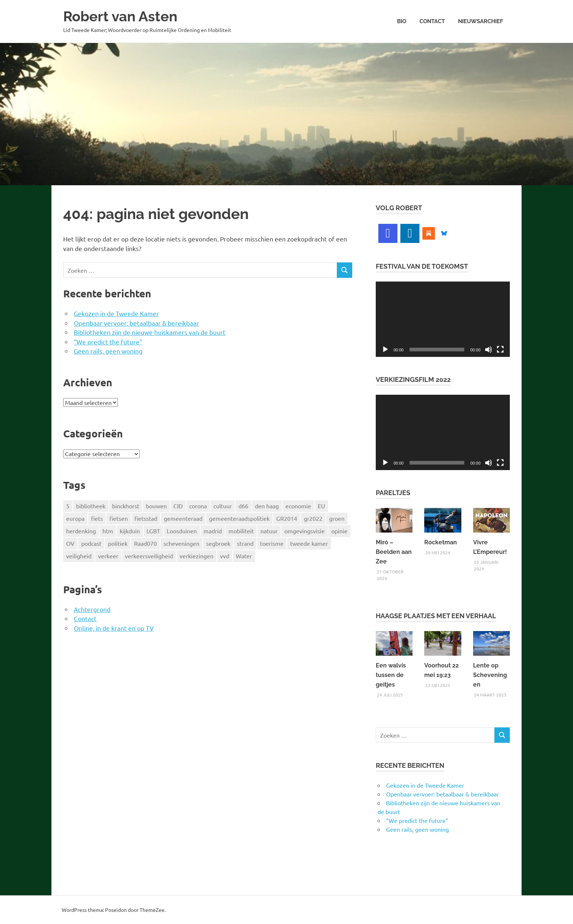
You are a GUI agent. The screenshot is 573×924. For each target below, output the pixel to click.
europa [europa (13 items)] (75, 518)
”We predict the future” (108, 342)
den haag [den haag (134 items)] (267, 506)
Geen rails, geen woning (108, 351)
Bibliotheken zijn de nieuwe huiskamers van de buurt (150, 332)
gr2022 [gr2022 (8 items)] (313, 518)
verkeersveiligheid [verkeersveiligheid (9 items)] (149, 556)
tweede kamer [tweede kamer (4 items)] (309, 543)
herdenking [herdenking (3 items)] (81, 531)
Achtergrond (92, 609)
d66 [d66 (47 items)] (243, 506)
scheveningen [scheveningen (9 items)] (181, 543)
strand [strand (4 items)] (245, 543)
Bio (402, 21)
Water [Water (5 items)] (244, 556)
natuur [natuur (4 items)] (269, 531)
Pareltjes (393, 493)
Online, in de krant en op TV (114, 628)
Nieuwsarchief (481, 21)
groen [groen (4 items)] (337, 518)
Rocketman (441, 542)
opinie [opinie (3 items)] (339, 531)
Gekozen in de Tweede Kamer (116, 313)
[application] (443, 319)
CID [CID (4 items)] (178, 506)
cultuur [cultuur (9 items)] (223, 506)
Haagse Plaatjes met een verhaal (436, 616)
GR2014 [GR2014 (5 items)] (287, 518)
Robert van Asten (120, 16)
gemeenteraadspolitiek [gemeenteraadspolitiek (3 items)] (239, 518)
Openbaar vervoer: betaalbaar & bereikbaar (136, 323)
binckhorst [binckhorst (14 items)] (126, 506)
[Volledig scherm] (500, 350)
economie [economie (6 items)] (298, 506)
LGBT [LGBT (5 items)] (153, 531)
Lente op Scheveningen (490, 675)
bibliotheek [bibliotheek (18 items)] (91, 506)
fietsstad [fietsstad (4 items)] (146, 518)
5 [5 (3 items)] (68, 506)
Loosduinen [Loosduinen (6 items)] (182, 531)
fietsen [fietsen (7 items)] (119, 518)
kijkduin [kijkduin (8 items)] (130, 531)
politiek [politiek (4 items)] (118, 543)
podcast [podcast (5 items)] (91, 543)
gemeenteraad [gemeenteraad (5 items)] (183, 518)
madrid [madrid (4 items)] (213, 531)
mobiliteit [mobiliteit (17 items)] (241, 531)
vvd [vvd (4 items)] (225, 556)
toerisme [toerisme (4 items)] (272, 543)
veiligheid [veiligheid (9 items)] (79, 556)
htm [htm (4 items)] (108, 531)
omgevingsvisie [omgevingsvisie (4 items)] (304, 531)
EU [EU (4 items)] (321, 506)
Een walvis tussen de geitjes (391, 675)
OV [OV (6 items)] (70, 543)
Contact (432, 21)
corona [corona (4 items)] (198, 506)
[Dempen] (489, 350)
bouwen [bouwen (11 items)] (156, 506)
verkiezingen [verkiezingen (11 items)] (197, 556)
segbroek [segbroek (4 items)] (218, 543)
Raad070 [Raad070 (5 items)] (145, 543)
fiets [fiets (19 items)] (97, 518)
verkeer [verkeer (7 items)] (108, 556)
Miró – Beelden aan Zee (394, 552)
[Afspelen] (385, 350)
